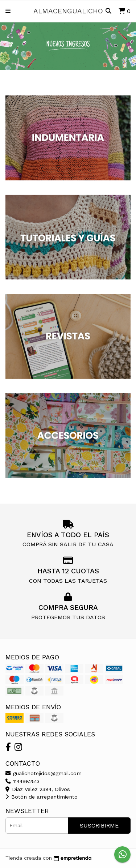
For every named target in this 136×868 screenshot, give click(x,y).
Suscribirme (99, 826)
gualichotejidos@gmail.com (44, 773)
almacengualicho (68, 11)
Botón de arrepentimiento (42, 797)
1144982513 (22, 781)
